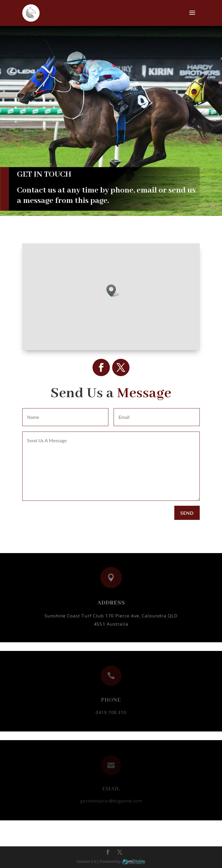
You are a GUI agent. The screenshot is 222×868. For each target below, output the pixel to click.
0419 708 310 (111, 710)
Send (187, 513)
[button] (113, 291)
